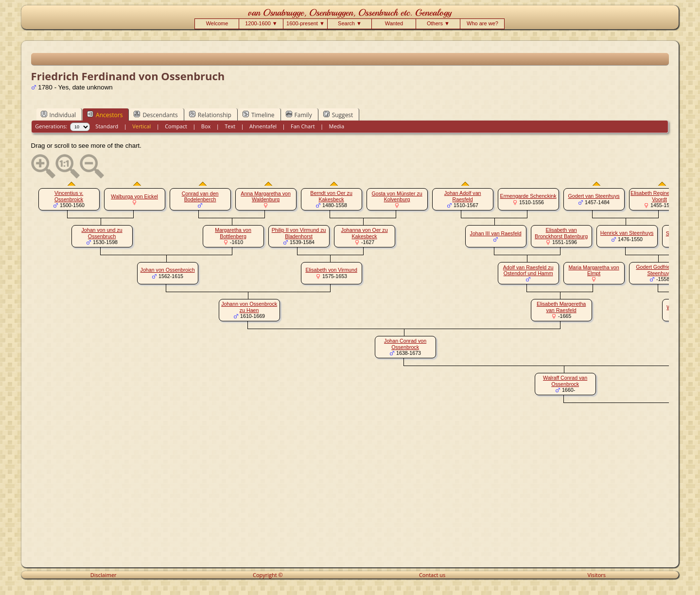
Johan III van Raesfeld (496, 233)
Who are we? (482, 23)
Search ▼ (350, 23)
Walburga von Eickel (134, 196)
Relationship (210, 115)
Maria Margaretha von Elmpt (594, 271)
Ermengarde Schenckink (528, 196)
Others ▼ (438, 23)
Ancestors (105, 115)
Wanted (394, 23)
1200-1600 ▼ (261, 23)
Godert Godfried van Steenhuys (659, 270)
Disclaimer (104, 575)
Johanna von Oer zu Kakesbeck (365, 233)
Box (206, 126)
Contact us (432, 575)
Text (230, 126)
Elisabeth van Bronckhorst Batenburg (561, 233)
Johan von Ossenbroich (168, 270)
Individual (59, 115)
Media (337, 126)
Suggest (338, 115)
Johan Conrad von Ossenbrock (405, 344)
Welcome (217, 23)
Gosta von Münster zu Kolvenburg (397, 197)
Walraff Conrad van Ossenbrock (565, 381)
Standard (107, 126)
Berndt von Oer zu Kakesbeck (331, 196)
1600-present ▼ (306, 23)
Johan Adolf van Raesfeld (463, 196)
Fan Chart (303, 126)
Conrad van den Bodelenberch (200, 197)
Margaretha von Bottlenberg (233, 233)
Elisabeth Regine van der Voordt (659, 196)
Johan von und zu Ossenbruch (102, 233)
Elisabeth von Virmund (331, 270)
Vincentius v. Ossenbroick (69, 196)
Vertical (141, 126)
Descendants (156, 115)
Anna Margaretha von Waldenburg (265, 197)
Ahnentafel (263, 126)
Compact (176, 126)
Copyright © (268, 575)
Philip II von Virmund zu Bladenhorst (299, 233)
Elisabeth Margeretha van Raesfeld (561, 307)
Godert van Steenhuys (594, 196)
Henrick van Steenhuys (627, 233)
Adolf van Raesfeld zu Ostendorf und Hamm (528, 271)
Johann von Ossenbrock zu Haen (249, 307)
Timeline (259, 115)
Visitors (596, 575)
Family (299, 115)
